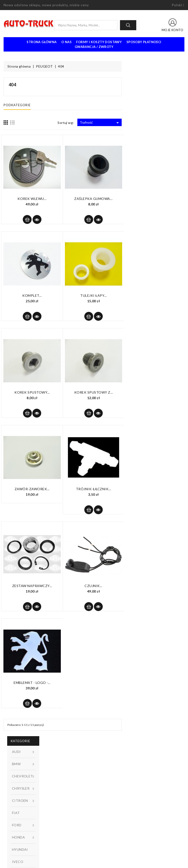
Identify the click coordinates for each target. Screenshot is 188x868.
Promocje (58, 770)
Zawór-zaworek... (95, 489)
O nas (66, 42)
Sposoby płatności (144, 42)
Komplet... (95, 295)
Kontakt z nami (109, 785)
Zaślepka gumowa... (156, 199)
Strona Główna (42, 42)
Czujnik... (156, 586)
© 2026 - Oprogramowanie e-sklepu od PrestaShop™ (94, 862)
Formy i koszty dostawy (99, 42)
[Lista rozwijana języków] (178, 5)
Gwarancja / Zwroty (94, 47)
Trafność (163, 123)
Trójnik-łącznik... (156, 489)
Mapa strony (107, 792)
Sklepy (103, 799)
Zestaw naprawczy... (95, 586)
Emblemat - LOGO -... (95, 683)
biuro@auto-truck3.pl (26, 846)
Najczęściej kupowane (67, 785)
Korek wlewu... (95, 199)
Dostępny (33, 251)
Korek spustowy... (95, 392)
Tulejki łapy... (156, 295)
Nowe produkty (62, 777)
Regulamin (105, 770)
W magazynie (33, 259)
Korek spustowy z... (156, 392)
